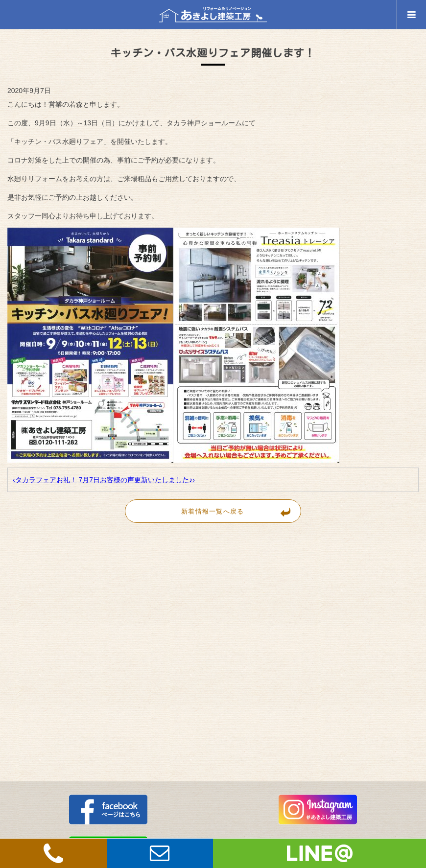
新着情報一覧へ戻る (241, 511)
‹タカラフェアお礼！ (45, 480)
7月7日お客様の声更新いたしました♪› (137, 480)
